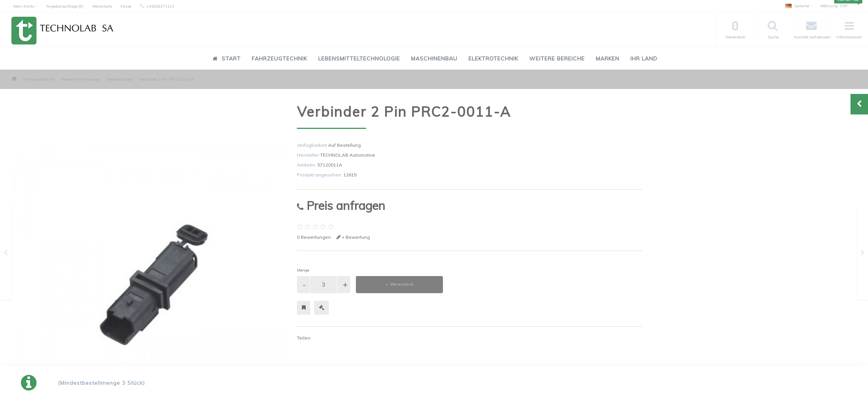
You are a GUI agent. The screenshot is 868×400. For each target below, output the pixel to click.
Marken (608, 59)
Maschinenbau (434, 59)
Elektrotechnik (493, 59)
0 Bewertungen (314, 237)
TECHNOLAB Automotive (348, 155)
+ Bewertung (353, 237)
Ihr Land (644, 59)
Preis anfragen (341, 206)
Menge (303, 270)
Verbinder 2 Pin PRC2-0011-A (167, 79)
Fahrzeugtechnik (279, 59)
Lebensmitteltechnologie (359, 59)
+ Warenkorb (399, 284)
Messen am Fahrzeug (80, 79)
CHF (836, 6)
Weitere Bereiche (557, 59)
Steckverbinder (120, 79)
